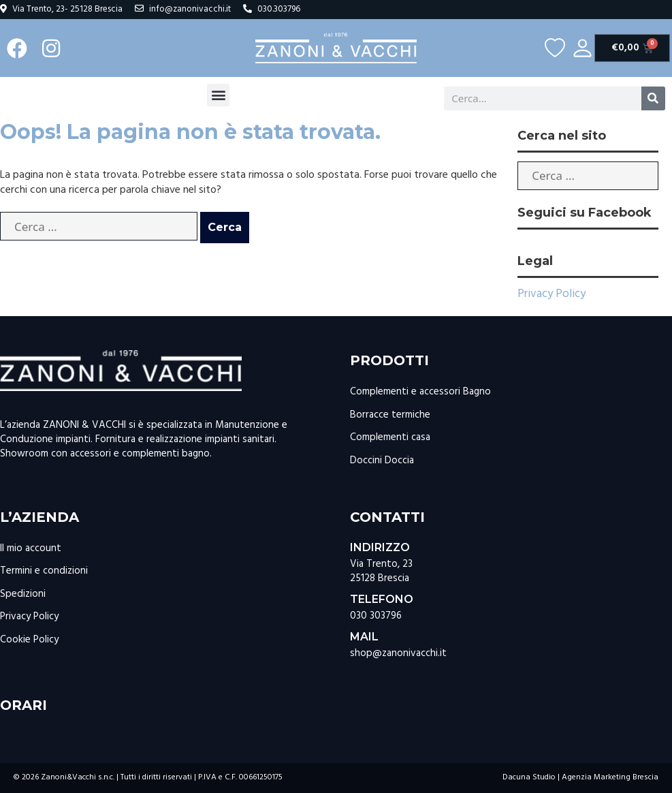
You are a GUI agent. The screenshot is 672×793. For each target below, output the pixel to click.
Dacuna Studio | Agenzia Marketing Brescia (580, 777)
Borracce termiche (390, 415)
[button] (218, 95)
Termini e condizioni (44, 571)
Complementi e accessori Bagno (420, 392)
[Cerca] (653, 98)
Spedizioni (23, 594)
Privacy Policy (551, 294)
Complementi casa (390, 437)
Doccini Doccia (382, 461)
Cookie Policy (29, 640)
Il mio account (31, 548)
